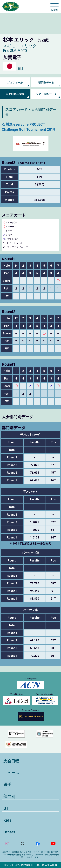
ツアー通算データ (46, 94)
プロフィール (15, 83)
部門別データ (46, 83)
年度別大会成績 (15, 94)
